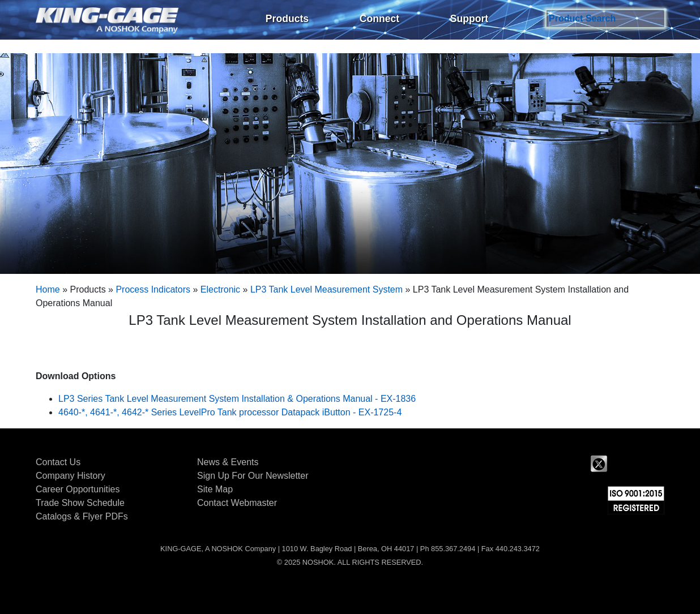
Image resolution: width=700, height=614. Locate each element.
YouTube (656, 464)
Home (48, 289)
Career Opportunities (78, 489)
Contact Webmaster (237, 503)
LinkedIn (628, 464)
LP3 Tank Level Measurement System (326, 289)
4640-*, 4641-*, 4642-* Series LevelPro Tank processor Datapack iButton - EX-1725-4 (230, 412)
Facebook (571, 464)
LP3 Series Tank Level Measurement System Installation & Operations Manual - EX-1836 (237, 399)
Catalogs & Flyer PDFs (82, 516)
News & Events (228, 462)
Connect (379, 19)
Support (469, 19)
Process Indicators (153, 289)
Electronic (220, 289)
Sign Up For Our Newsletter (253, 476)
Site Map (215, 489)
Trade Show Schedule (80, 503)
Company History (71, 476)
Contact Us (58, 462)
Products (287, 19)
